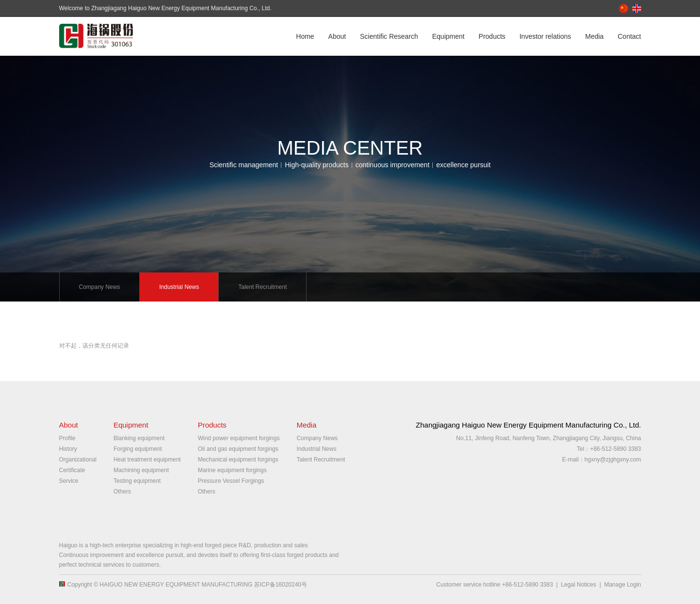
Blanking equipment (139, 438)
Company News (100, 287)
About (337, 36)
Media (594, 36)
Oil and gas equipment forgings (238, 449)
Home (305, 36)
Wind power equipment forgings (239, 438)
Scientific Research (389, 36)
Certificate (72, 470)
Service (69, 481)
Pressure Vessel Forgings (231, 481)
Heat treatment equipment (147, 460)
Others (122, 492)
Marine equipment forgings (232, 470)
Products (492, 36)
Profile (67, 438)
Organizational (78, 460)
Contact (629, 36)
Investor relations (545, 36)
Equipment (448, 36)
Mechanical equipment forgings (238, 460)
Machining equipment (141, 470)
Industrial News (179, 287)
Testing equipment (137, 481)
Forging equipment (138, 449)
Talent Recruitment (262, 287)
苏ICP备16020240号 (281, 585)
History (68, 449)
